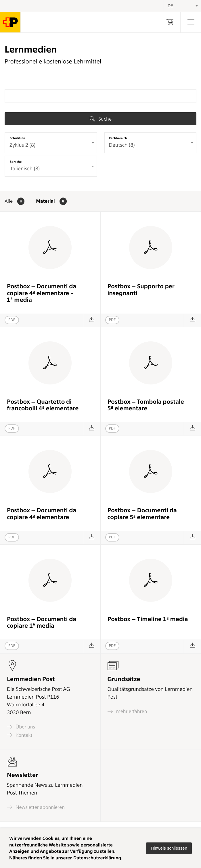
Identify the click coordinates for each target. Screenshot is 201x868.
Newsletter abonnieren (36, 807)
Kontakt (20, 735)
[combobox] (51, 143)
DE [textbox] (170, 6)
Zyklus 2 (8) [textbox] (22, 145)
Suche (101, 119)
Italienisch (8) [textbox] (25, 169)
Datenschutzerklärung (97, 858)
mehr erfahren (127, 711)
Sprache (16, 162)
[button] (169, 848)
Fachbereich (118, 138)
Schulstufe (18, 138)
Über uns (21, 727)
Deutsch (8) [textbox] (122, 145)
